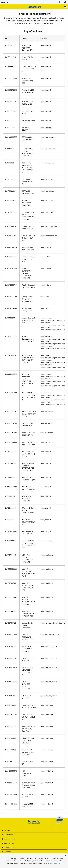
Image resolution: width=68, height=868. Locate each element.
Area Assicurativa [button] (10, 839)
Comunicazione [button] (9, 843)
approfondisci (55, 863)
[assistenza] (59, 2)
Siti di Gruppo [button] (9, 847)
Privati (5, 2)
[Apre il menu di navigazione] (3, 7)
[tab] (34, 830)
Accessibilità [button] (8, 835)
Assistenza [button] (8, 852)
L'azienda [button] (7, 830)
